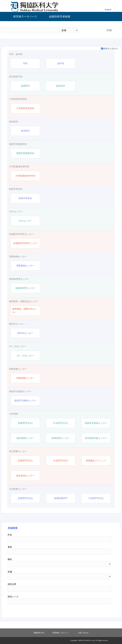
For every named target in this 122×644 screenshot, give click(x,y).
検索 (90, 30)
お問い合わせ (83, 633)
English (108, 9)
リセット (105, 610)
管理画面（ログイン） (61, 633)
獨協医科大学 (39, 633)
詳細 (109, 30)
